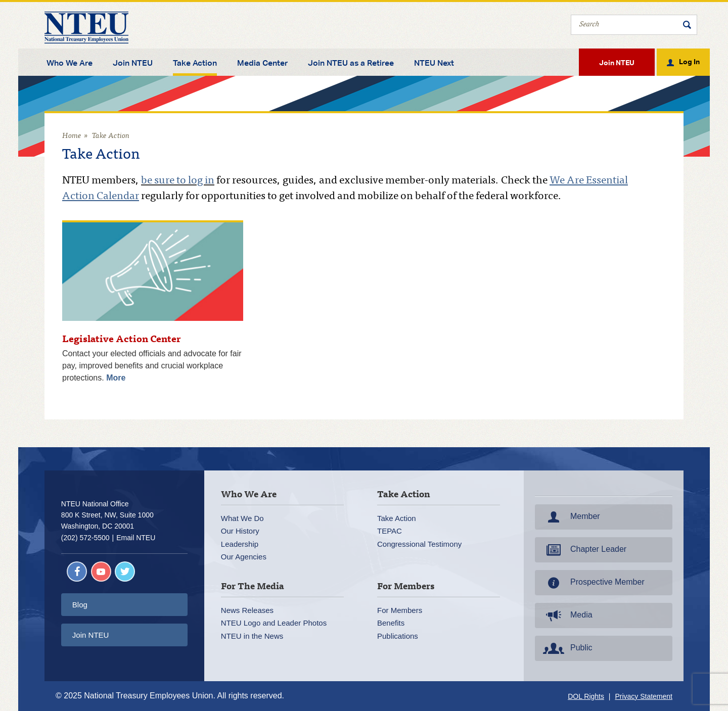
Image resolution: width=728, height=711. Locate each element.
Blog (80, 605)
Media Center (262, 63)
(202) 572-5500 (85, 538)
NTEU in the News (252, 636)
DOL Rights (586, 696)
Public (567, 648)
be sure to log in (178, 181)
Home (72, 136)
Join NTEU (133, 63)
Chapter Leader (584, 550)
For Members (400, 610)
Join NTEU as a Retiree (351, 63)
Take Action (195, 63)
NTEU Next (434, 63)
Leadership (240, 544)
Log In (689, 61)
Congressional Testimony (419, 544)
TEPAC (390, 531)
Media (567, 615)
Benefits (391, 623)
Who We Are (70, 63)
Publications (398, 636)
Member (571, 517)
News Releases (247, 610)
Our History (240, 531)
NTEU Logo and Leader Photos (274, 623)
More (116, 378)
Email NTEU (136, 538)
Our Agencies (244, 557)
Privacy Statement (644, 696)
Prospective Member (593, 583)
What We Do (242, 518)
